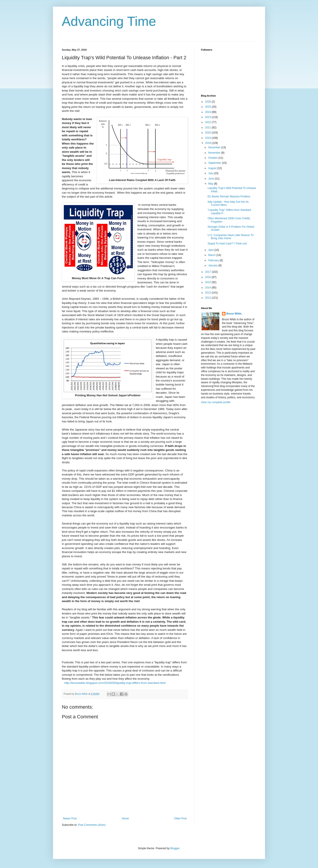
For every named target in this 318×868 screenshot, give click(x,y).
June (211, 179)
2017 (208, 272)
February (214, 260)
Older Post (180, 818)
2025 (208, 107)
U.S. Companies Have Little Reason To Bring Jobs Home (231, 237)
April (211, 250)
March (212, 255)
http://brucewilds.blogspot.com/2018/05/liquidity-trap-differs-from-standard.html (115, 683)
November (215, 153)
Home (125, 818)
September (215, 163)
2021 (208, 128)
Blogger (175, 848)
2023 (208, 117)
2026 (208, 102)
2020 (208, 133)
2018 (208, 143)
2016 (208, 277)
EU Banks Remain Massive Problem (229, 196)
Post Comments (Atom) (92, 825)
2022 (208, 122)
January (213, 265)
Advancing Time (109, 21)
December (215, 147)
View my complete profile (216, 402)
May (211, 184)
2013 (208, 293)
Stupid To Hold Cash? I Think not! (227, 244)
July (211, 173)
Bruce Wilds (234, 314)
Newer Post (70, 818)
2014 (208, 288)
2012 (208, 298)
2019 (208, 138)
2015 (208, 282)
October (213, 158)
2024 (208, 112)
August (213, 168)
